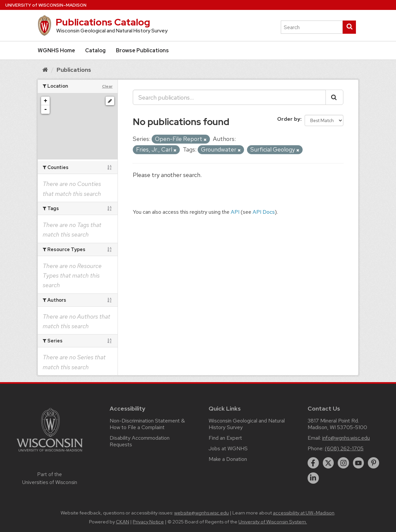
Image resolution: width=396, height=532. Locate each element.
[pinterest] (373, 463)
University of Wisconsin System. (273, 522)
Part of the (50, 478)
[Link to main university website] (50, 453)
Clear (107, 86)
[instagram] (343, 463)
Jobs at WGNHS (228, 448)
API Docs (264, 212)
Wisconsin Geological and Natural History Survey (247, 424)
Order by (289, 119)
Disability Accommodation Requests (140, 441)
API (235, 212)
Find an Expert (225, 438)
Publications (74, 70)
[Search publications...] (229, 97)
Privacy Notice (148, 522)
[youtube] (359, 463)
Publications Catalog (103, 22)
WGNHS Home (56, 50)
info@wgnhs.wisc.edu (346, 438)
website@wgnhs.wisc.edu (201, 513)
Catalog (95, 50)
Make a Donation (228, 459)
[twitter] (328, 463)
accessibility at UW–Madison (304, 513)
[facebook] (313, 463)
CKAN (123, 522)
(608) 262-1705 (344, 448)
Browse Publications (142, 50)
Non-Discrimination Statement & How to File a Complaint (147, 424)
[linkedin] (313, 478)
